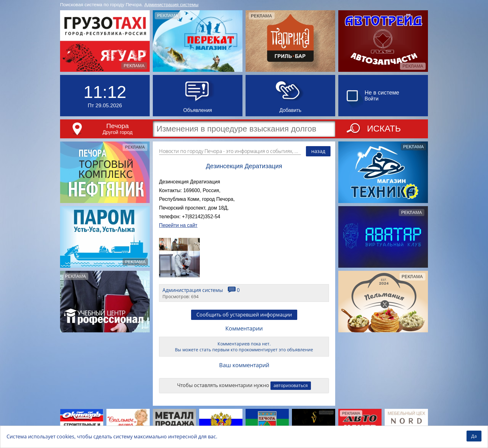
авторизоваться (291, 385)
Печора (118, 126)
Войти (372, 99)
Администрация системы (171, 5)
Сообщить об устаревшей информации (244, 315)
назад (318, 151)
